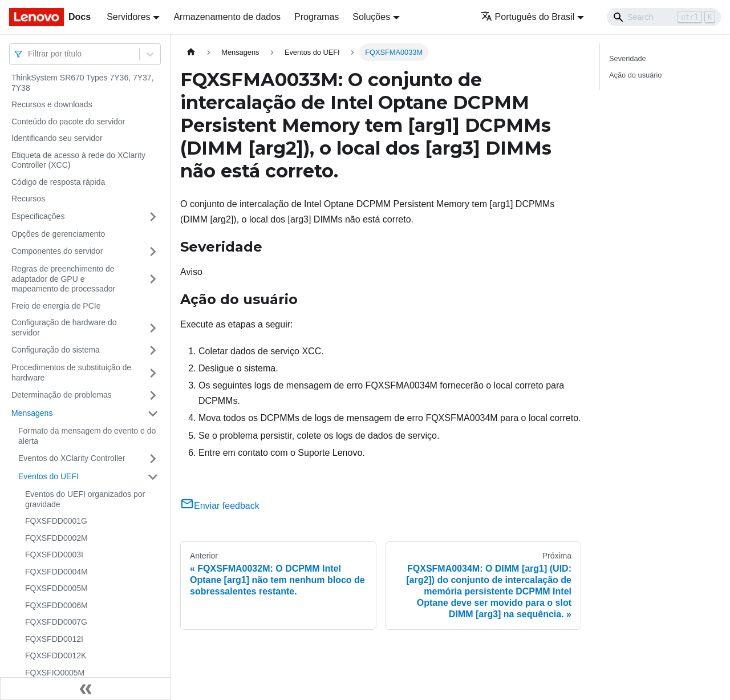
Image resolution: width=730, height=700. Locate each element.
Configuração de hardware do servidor (64, 327)
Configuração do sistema (56, 350)
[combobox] (29, 54)
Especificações (38, 216)
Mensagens (32, 413)
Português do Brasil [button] (528, 17)
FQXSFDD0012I (54, 639)
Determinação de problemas (62, 395)
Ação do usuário (635, 75)
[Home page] (191, 52)
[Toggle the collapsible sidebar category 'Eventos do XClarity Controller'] (153, 459)
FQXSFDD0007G (56, 622)
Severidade (628, 58)
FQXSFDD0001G (56, 521)
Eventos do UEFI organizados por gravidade (85, 499)
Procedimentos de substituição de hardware (71, 373)
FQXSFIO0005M (55, 673)
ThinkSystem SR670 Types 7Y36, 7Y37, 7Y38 (83, 83)
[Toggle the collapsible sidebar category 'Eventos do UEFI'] (153, 477)
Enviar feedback (220, 506)
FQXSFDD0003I (54, 555)
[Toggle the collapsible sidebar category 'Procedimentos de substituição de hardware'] (153, 373)
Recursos (28, 199)
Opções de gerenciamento (58, 234)
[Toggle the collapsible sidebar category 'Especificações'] (153, 217)
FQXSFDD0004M (56, 572)
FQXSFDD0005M (56, 588)
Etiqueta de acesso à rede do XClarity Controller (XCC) (78, 160)
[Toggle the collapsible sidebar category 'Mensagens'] (153, 414)
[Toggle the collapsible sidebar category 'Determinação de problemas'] (153, 395)
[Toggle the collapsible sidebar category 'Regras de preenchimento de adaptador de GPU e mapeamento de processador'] (153, 279)
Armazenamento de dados (227, 17)
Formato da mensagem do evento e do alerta (87, 436)
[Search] (664, 17)
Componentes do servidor (57, 251)
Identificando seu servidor (57, 138)
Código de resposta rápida (58, 182)
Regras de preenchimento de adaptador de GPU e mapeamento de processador (63, 279)
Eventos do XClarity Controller (72, 458)
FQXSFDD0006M (56, 605)
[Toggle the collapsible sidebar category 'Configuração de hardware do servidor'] (153, 328)
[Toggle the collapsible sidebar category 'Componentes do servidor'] (153, 252)
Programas (317, 17)
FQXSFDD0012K (56, 656)
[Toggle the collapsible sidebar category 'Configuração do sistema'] (153, 350)
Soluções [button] (371, 17)
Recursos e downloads (52, 104)
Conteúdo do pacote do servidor (68, 122)
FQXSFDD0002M (56, 538)
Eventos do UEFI (48, 476)
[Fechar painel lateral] (86, 689)
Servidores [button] (128, 17)
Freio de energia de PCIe (56, 306)
